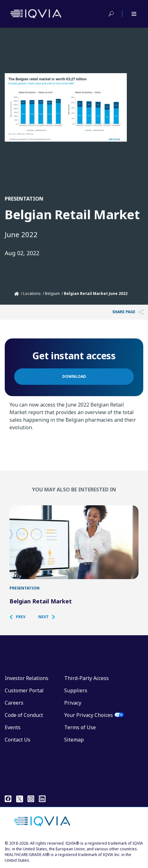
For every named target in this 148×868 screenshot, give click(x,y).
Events (13, 727)
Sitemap (74, 740)
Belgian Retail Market (41, 601)
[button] (21, 617)
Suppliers (76, 690)
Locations (32, 293)
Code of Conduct (24, 715)
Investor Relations (27, 678)
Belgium (52, 293)
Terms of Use (80, 727)
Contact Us (18, 740)
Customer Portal (24, 690)
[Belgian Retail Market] (74, 542)
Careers (14, 703)
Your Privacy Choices (89, 715)
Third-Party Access (86, 678)
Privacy (73, 703)
